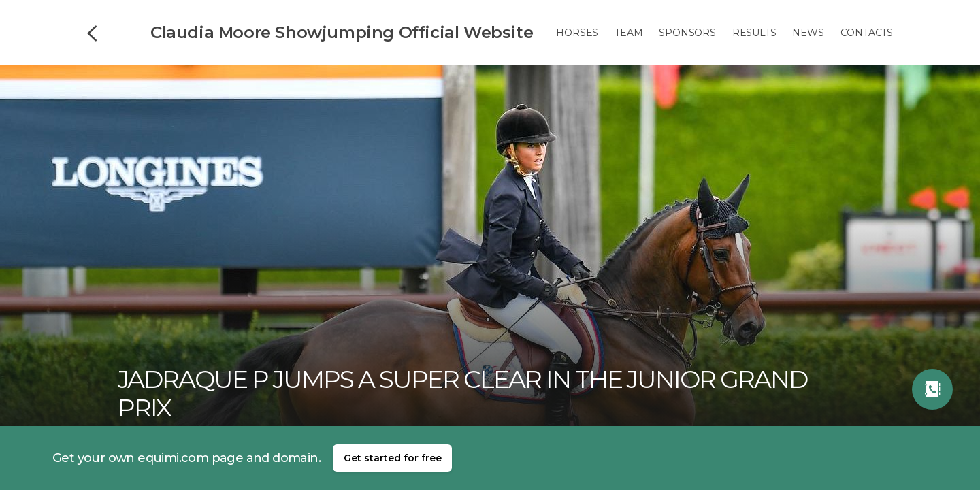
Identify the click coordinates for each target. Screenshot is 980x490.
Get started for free (393, 458)
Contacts (867, 33)
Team (628, 33)
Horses (577, 33)
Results (754, 33)
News (808, 33)
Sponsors (687, 33)
